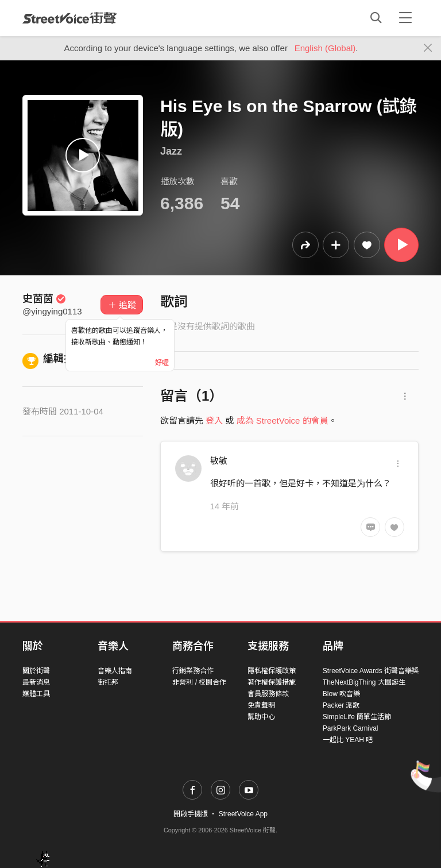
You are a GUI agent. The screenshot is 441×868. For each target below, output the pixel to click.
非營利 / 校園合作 (199, 682)
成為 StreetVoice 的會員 (283, 420)
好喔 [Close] (162, 363)
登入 (214, 420)
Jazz (171, 151)
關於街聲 (36, 671)
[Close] (428, 48)
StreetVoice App (243, 814)
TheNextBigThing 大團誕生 (364, 682)
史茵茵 (44, 299)
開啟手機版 (191, 814)
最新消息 (36, 682)
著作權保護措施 (272, 682)
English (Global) (325, 48)
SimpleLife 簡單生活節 (357, 717)
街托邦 (108, 682)
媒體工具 (36, 694)
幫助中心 (261, 717)
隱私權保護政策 (272, 671)
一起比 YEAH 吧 (348, 740)
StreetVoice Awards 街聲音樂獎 (371, 671)
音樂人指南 (115, 671)
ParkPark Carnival (351, 728)
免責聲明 (261, 705)
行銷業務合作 (193, 671)
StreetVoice (70, 18)
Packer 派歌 (341, 705)
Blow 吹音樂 (341, 694)
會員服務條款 (268, 694)
